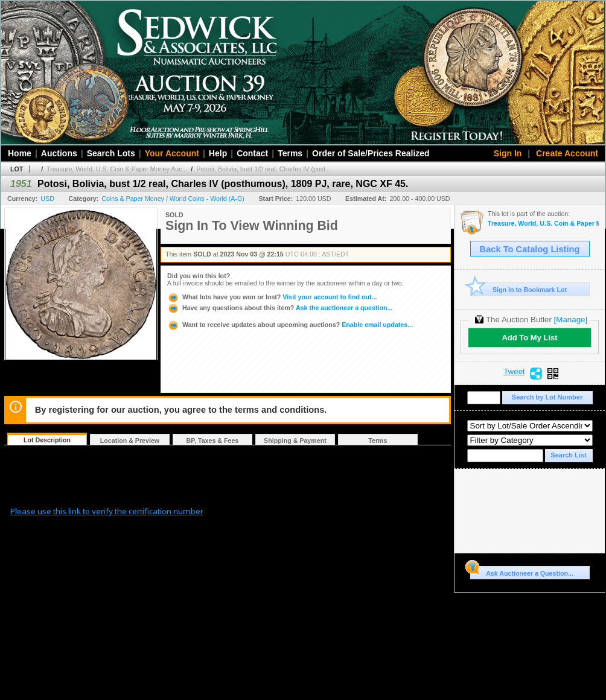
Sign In (508, 153)
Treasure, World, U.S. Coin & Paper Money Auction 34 (543, 224)
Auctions (59, 153)
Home (20, 153)
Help (218, 153)
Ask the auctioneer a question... (280, 308)
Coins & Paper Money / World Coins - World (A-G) (173, 199)
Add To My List (529, 338)
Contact (252, 153)
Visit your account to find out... (272, 297)
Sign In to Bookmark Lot (519, 289)
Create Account (567, 153)
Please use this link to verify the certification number (107, 511)
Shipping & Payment (295, 441)
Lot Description (47, 440)
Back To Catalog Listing (530, 249)
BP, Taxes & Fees (213, 441)
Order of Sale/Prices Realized (371, 153)
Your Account (172, 153)
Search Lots (111, 153)
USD (47, 199)
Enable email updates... (290, 325)
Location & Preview (130, 441)
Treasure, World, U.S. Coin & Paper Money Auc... (117, 169)
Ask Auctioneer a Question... (522, 571)
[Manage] (571, 320)
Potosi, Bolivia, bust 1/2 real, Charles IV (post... (263, 169)
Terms (290, 153)
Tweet (514, 372)
